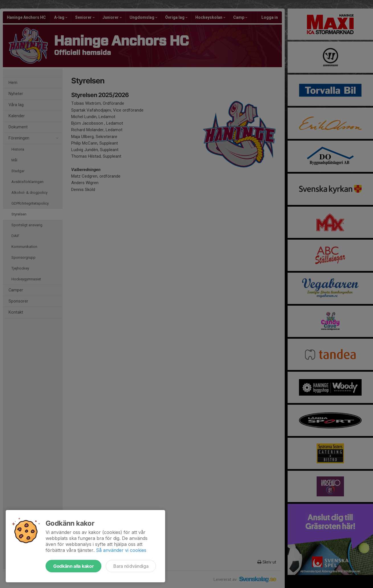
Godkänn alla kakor (73, 566)
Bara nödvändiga (131, 566)
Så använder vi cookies (121, 550)
